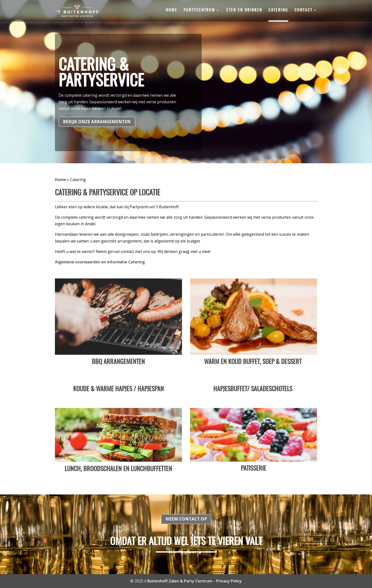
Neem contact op (186, 519)
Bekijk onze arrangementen (97, 122)
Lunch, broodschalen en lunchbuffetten (118, 469)
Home (172, 10)
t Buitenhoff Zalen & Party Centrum (178, 581)
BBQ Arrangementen (118, 362)
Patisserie (254, 469)
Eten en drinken (244, 10)
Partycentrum (199, 10)
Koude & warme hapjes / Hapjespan (118, 389)
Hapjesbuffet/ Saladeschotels (254, 389)
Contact (303, 10)
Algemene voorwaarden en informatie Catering (100, 262)
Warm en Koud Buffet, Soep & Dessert (254, 362)
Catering (278, 10)
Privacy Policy (229, 581)
